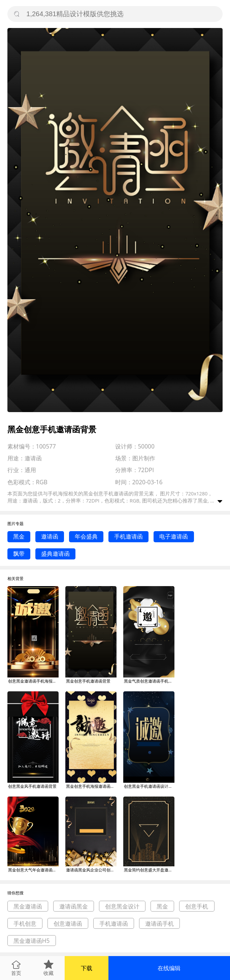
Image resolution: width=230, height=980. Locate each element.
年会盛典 (86, 536)
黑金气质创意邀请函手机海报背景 (149, 681)
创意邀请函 (68, 924)
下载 (87, 968)
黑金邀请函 (28, 906)
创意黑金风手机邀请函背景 (32, 786)
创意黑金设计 (122, 906)
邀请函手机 (159, 924)
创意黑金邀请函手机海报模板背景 (33, 681)
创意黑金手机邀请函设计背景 (149, 786)
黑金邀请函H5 (32, 941)
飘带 (19, 554)
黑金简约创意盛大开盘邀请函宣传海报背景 (149, 870)
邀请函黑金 (74, 906)
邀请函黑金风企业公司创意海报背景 (91, 870)
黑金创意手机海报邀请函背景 (91, 786)
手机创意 (25, 924)
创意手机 (197, 906)
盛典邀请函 (55, 554)
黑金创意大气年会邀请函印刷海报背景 (33, 870)
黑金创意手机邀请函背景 (88, 681)
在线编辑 (169, 968)
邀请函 (50, 536)
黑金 (19, 536)
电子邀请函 (174, 536)
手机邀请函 (128, 536)
